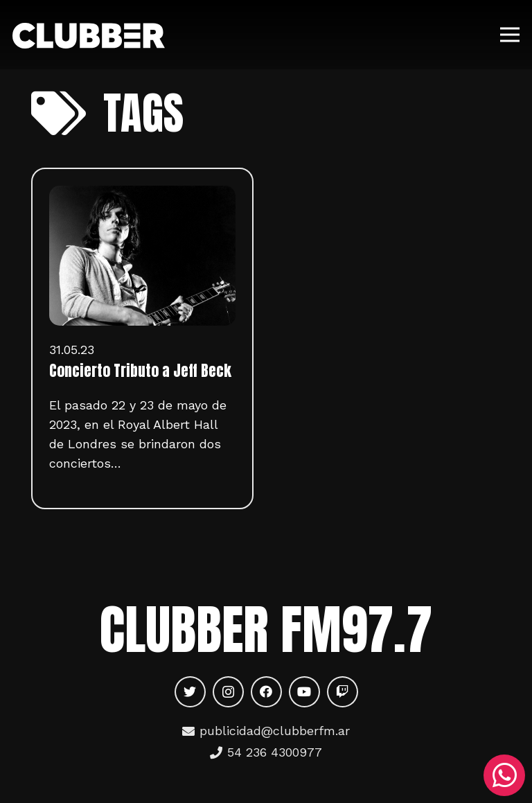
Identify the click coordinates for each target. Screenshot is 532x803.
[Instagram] (228, 692)
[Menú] (510, 35)
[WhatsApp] (504, 775)
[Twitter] (190, 692)
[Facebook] (266, 692)
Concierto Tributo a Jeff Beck (140, 371)
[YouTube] (304, 692)
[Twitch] (343, 692)
